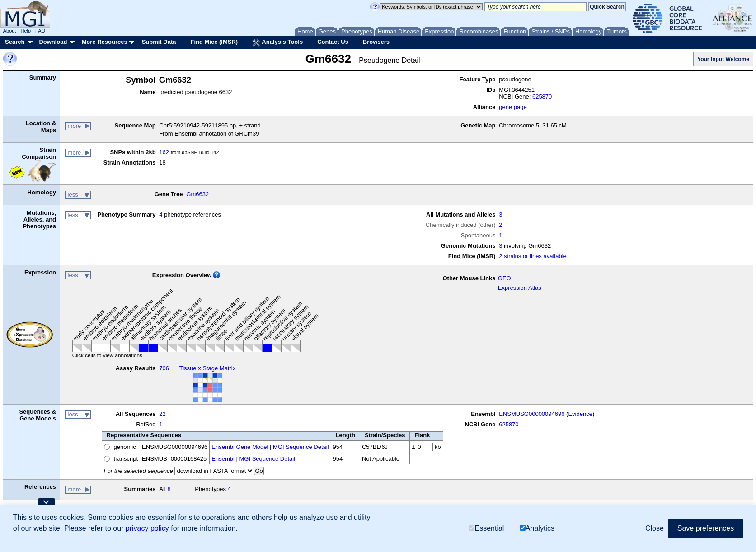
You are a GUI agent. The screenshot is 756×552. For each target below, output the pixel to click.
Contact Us (333, 42)
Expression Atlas (520, 288)
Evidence (580, 414)
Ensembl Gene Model (240, 447)
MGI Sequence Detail (301, 447)
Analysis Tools (277, 42)
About (10, 31)
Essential (486, 528)
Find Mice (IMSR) (214, 42)
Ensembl (223, 459)
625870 (542, 97)
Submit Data (159, 42)
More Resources (104, 42)
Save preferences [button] (706, 528)
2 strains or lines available (533, 256)
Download (53, 42)
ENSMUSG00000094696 (532, 414)
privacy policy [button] (147, 528)
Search (15, 42)
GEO (505, 278)
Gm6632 (197, 194)
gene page (513, 107)
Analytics (537, 528)
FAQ (40, 31)
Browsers (376, 42)
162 (164, 152)
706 (164, 368)
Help (26, 31)
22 (162, 414)
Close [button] (655, 528)
